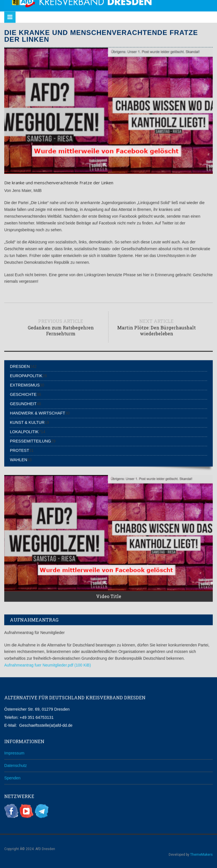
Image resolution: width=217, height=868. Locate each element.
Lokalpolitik (24, 431)
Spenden (12, 777)
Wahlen (19, 459)
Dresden (20, 366)
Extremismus (25, 384)
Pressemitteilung (31, 440)
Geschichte (23, 394)
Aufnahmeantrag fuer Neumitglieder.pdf (48, 664)
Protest (19, 450)
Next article (156, 327)
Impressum (14, 752)
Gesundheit (23, 403)
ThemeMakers (201, 854)
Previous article (61, 327)
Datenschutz (16, 765)
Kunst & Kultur (27, 422)
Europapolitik (26, 375)
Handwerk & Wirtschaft (38, 412)
